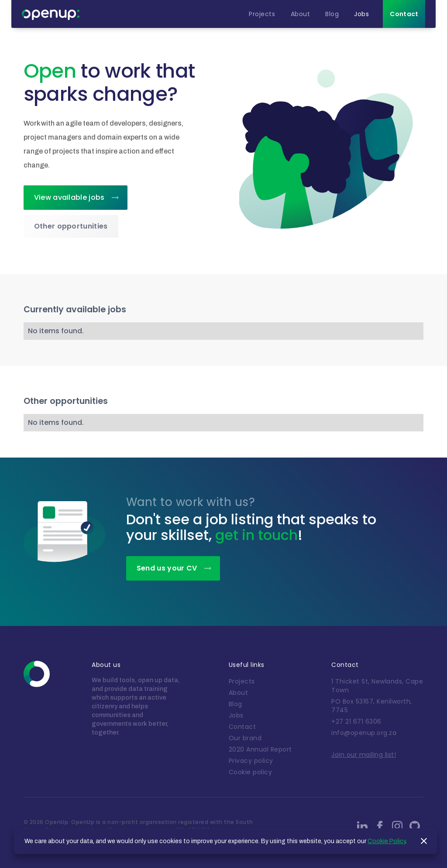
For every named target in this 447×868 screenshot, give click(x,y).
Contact (242, 727)
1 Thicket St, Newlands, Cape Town (377, 686)
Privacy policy (251, 761)
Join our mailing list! (364, 755)
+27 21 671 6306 (356, 721)
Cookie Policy (387, 841)
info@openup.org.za (364, 733)
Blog (236, 704)
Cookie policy (251, 772)
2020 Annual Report (260, 749)
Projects (242, 681)
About (239, 693)
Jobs (236, 715)
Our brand (245, 738)
